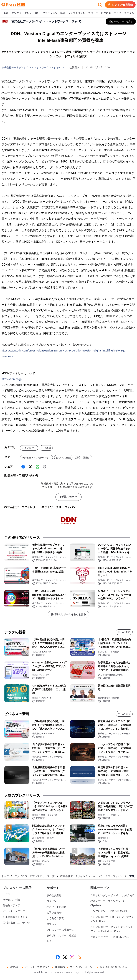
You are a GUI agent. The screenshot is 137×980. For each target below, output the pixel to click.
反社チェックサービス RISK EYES (110, 937)
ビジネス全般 (63, 458)
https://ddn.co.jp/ (12, 379)
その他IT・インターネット (36, 458)
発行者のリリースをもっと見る (68, 614)
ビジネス (106, 13)
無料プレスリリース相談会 (62, 935)
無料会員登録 (54, 895)
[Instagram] (72, 957)
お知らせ (52, 924)
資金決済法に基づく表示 (113, 967)
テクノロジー (29, 448)
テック (118, 13)
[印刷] (45, 467)
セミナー (52, 941)
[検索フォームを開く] (100, 5)
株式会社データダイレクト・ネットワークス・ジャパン (33, 67)
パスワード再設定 (57, 907)
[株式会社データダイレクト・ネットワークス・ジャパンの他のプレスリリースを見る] (121, 21)
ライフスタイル (77, 13)
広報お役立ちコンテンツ (17, 923)
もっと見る (124, 632)
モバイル (129, 13)
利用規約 (60, 967)
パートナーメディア (14, 911)
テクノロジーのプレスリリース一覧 (35, 876)
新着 (6, 13)
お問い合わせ (68, 497)
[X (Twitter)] (30, 467)
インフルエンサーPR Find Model (109, 911)
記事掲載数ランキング (15, 917)
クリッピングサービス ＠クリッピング (112, 895)
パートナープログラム (37, 967)
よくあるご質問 (55, 918)
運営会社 (15, 967)
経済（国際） (83, 458)
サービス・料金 (12, 900)
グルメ (28, 13)
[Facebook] (23, 467)
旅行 (37, 13)
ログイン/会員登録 (120, 5)
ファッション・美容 (54, 13)
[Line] (37, 467)
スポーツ (93, 13)
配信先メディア (12, 905)
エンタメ (16, 13)
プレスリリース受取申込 (60, 930)
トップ (5, 876)
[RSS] (79, 957)
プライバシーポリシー (82, 967)
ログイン (52, 901)
